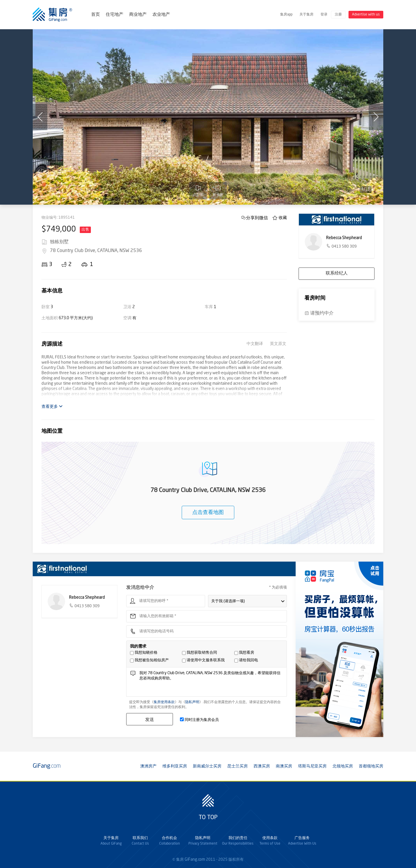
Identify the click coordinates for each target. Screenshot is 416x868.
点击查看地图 (208, 512)
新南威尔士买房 (207, 766)
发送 (150, 719)
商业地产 (138, 15)
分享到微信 (257, 218)
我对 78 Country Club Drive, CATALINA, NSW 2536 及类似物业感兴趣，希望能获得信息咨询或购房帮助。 (211, 683)
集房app (286, 15)
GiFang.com (195, 860)
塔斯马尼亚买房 (312, 766)
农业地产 (161, 15)
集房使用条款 (164, 702)
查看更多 (52, 407)
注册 (338, 15)
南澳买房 (284, 766)
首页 (96, 15)
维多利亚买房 (175, 766)
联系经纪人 (337, 273)
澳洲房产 (148, 766)
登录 (324, 15)
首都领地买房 (371, 766)
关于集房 (306, 15)
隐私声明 (192, 702)
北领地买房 (343, 766)
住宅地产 (115, 15)
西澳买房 (262, 766)
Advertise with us (366, 15)
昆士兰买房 (238, 766)
